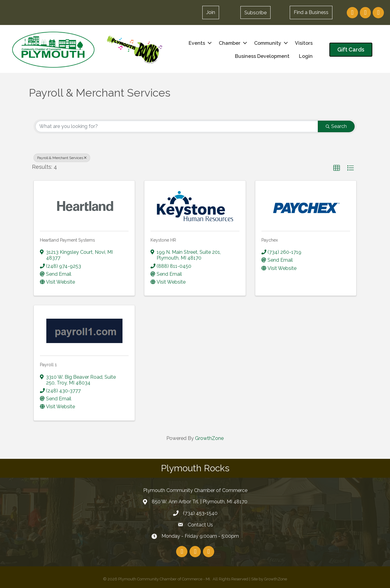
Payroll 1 (48, 365)
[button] (255, 12)
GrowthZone (209, 438)
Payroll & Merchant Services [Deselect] (62, 158)
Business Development (262, 56)
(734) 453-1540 (200, 513)
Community (268, 43)
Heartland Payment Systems (67, 240)
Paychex (270, 240)
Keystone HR (163, 240)
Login (306, 56)
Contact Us (200, 525)
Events (197, 43)
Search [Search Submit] (336, 126)
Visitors (304, 43)
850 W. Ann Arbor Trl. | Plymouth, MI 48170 (200, 502)
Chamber (230, 43)
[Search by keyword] (177, 126)
